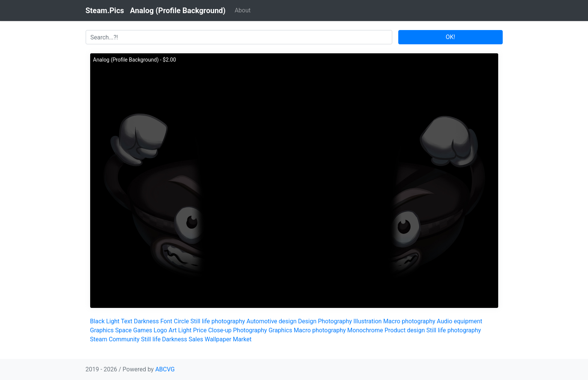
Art (173, 330)
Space (124, 330)
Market (242, 339)
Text (127, 321)
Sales (196, 339)
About (243, 10)
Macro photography (409, 321)
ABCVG (165, 369)
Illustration (368, 321)
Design (307, 321)
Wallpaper (218, 339)
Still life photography (218, 321)
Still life (151, 339)
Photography (335, 321)
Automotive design (271, 321)
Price (200, 330)
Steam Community (115, 339)
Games (143, 330)
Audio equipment (460, 321)
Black (97, 321)
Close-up (220, 330)
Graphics (102, 330)
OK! (450, 37)
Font (166, 321)
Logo (160, 330)
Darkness (146, 321)
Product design (404, 330)
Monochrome (365, 330)
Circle (181, 321)
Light (113, 321)
